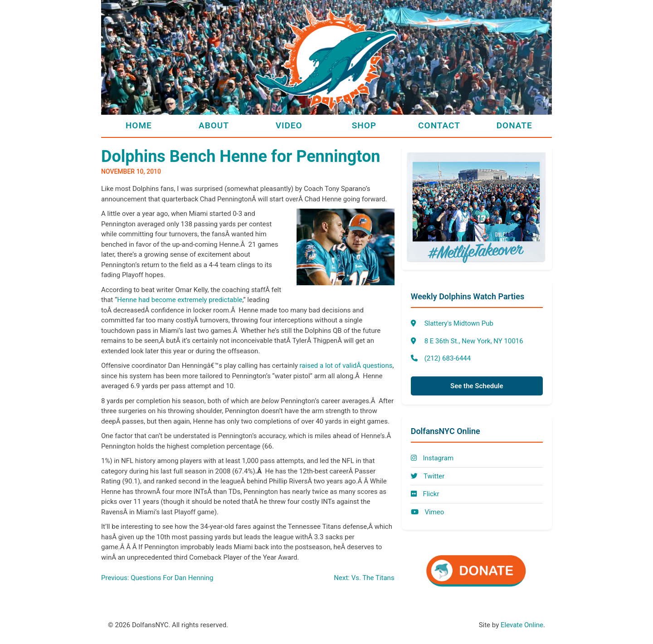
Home (139, 125)
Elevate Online (522, 625)
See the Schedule (477, 386)
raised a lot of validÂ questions (346, 366)
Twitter (428, 476)
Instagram (432, 458)
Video (289, 125)
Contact (439, 125)
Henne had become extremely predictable (180, 300)
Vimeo (428, 512)
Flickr (425, 494)
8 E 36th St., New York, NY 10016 (474, 341)
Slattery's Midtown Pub (459, 323)
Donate (514, 125)
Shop (364, 125)
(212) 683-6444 (448, 358)
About (214, 125)
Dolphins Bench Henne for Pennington (241, 156)
